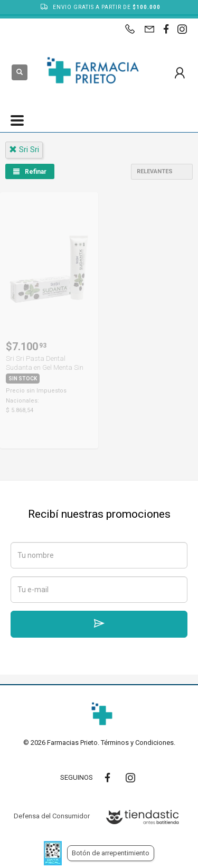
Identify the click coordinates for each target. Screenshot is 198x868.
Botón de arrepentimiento (111, 853)
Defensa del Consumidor (52, 816)
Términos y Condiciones (137, 743)
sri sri (24, 150)
